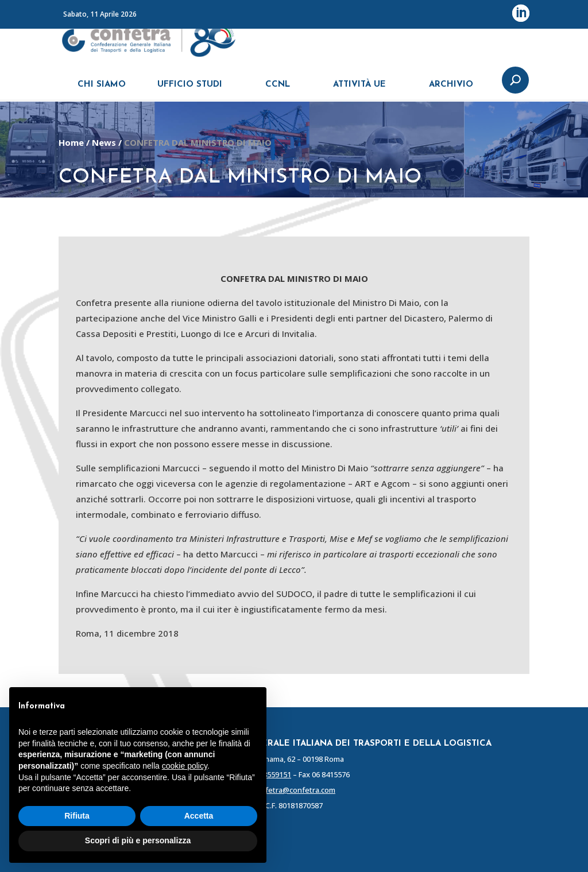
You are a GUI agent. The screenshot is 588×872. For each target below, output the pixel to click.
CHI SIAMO (102, 90)
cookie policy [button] (185, 766)
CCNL (278, 90)
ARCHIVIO (451, 90)
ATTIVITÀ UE (359, 90)
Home (71, 142)
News (104, 142)
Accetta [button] (199, 816)
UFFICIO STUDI (190, 90)
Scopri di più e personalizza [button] (138, 840)
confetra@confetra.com (294, 790)
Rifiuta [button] (77, 816)
